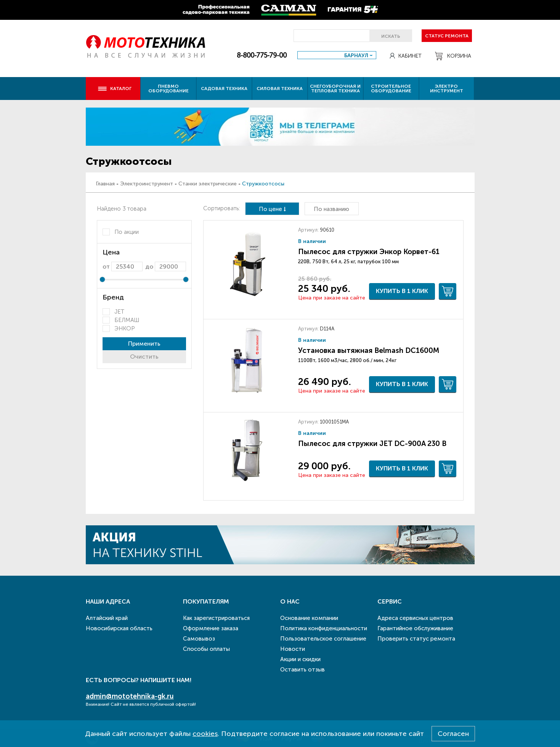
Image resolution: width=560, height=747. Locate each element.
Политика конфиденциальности (324, 628)
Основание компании (309, 618)
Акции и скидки (300, 659)
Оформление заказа (211, 628)
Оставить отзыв (302, 670)
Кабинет (406, 56)
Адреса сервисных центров (415, 618)
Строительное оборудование (391, 89)
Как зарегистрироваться (216, 618)
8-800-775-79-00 (262, 55)
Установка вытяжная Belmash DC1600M (369, 350)
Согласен (453, 734)
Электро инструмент (447, 89)
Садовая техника (224, 89)
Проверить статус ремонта (416, 639)
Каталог (115, 89)
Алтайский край (107, 618)
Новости (293, 649)
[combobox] (337, 55)
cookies (205, 734)
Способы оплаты (206, 649)
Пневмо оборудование (168, 89)
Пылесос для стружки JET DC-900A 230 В (372, 444)
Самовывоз (199, 639)
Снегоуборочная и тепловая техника (335, 89)
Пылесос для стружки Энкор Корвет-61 (369, 252)
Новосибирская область (119, 628)
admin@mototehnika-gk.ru (130, 696)
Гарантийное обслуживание (415, 628)
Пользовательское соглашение (323, 639)
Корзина (453, 56)
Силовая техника (280, 89)
